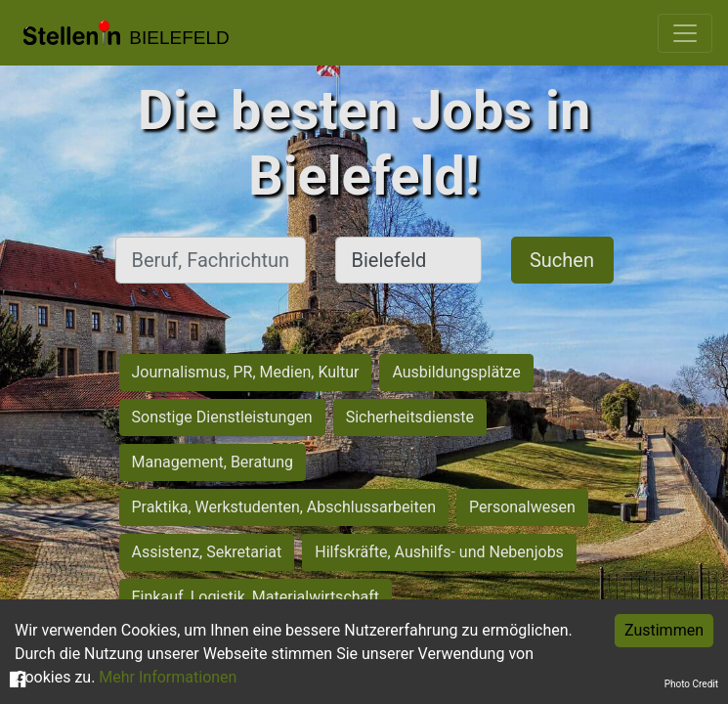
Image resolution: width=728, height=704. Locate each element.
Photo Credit (691, 684)
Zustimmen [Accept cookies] (664, 630)
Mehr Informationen (168, 677)
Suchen (562, 260)
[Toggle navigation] (685, 33)
